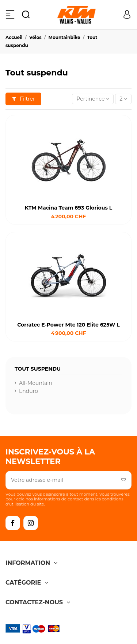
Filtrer (24, 99)
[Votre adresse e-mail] (61, 480)
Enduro (28, 391)
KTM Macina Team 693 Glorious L (68, 208)
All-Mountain (36, 383)
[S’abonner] (123, 480)
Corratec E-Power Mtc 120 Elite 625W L (68, 325)
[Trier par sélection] (93, 99)
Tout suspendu (38, 369)
